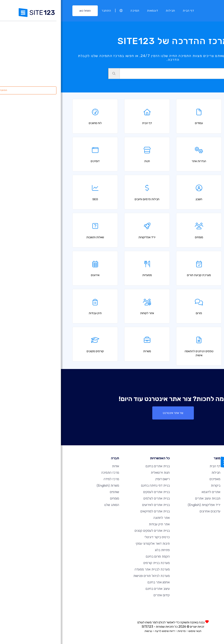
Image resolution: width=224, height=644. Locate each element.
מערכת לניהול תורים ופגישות (91, 576)
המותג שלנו (51, 505)
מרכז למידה (50, 479)
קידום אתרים (101, 595)
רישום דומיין (102, 479)
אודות (55, 466)
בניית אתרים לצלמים (96, 498)
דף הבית (128, 11)
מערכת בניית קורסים (96, 563)
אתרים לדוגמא (150, 492)
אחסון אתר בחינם (98, 582)
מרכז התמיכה (49, 473)
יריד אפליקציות (143, 505)
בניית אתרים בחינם (97, 466)
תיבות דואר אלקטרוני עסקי (92, 544)
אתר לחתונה (101, 518)
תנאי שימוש (134, 631)
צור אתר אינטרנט (112, 413)
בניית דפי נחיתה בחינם (94, 486)
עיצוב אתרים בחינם (97, 589)
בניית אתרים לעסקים (96, 492)
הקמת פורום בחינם (97, 556)
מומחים (54, 498)
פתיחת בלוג (101, 550)
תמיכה (74, 11)
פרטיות (121, 631)
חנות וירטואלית (99, 473)
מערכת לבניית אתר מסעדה (91, 569)
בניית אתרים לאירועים (95, 505)
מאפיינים (154, 479)
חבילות (110, 11)
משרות (47, 486)
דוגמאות (92, 11)
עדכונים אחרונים (149, 511)
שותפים (54, 492)
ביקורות (155, 486)
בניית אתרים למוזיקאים (94, 511)
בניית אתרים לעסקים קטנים (91, 531)
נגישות (87, 631)
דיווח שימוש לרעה (104, 631)
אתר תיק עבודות (98, 524)
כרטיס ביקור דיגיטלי (96, 537)
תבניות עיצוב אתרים (147, 498)
